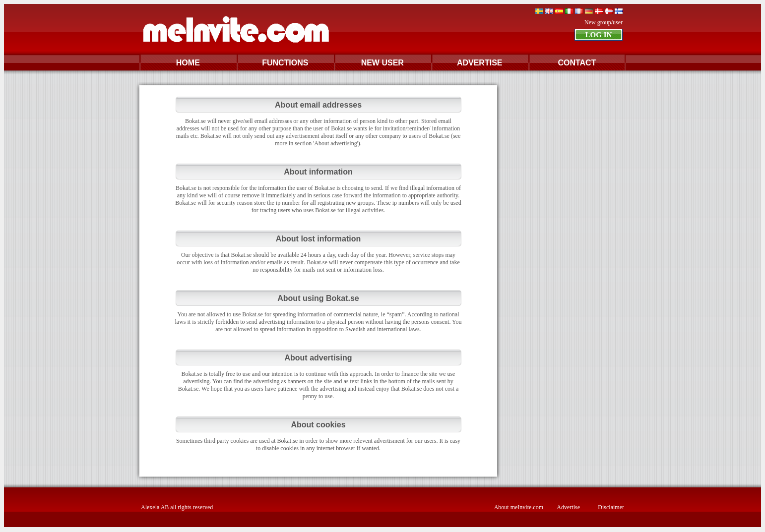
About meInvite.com (519, 507)
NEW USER (382, 63)
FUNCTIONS (285, 63)
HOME (188, 63)
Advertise (568, 507)
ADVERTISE (480, 63)
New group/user (604, 22)
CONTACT (577, 63)
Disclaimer (611, 507)
